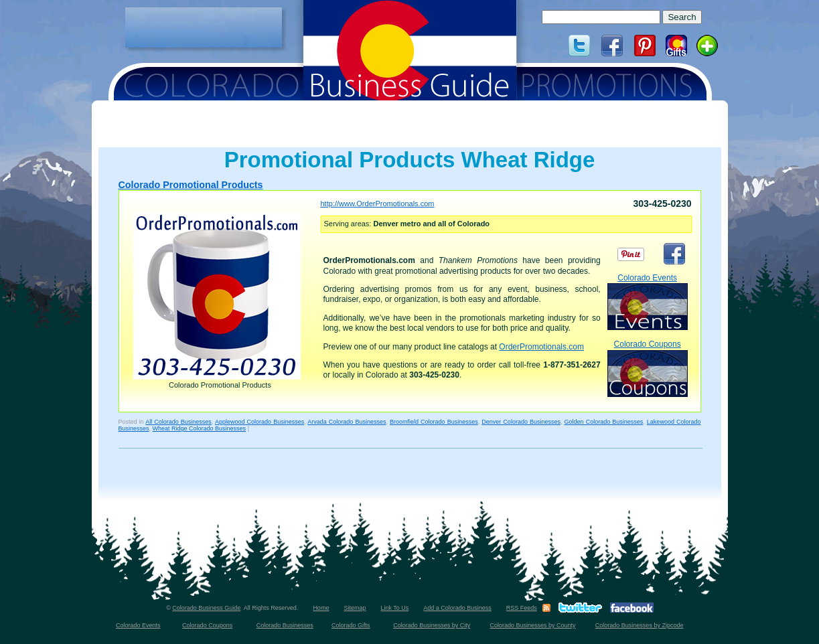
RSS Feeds (522, 608)
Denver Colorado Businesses (521, 422)
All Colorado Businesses (178, 422)
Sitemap (355, 608)
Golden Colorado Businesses (604, 422)
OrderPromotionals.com (541, 347)
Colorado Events (648, 302)
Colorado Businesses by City (432, 625)
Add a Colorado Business (457, 608)
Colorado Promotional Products (191, 185)
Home (321, 608)
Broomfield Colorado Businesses (434, 422)
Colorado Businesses (285, 625)
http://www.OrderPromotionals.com (378, 204)
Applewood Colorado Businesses (259, 422)
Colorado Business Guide (206, 608)
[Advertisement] (204, 27)
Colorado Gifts (351, 625)
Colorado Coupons (648, 368)
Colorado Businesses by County (533, 625)
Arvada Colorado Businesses (347, 422)
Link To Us (394, 608)
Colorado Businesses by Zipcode (640, 625)
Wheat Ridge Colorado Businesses (200, 428)
